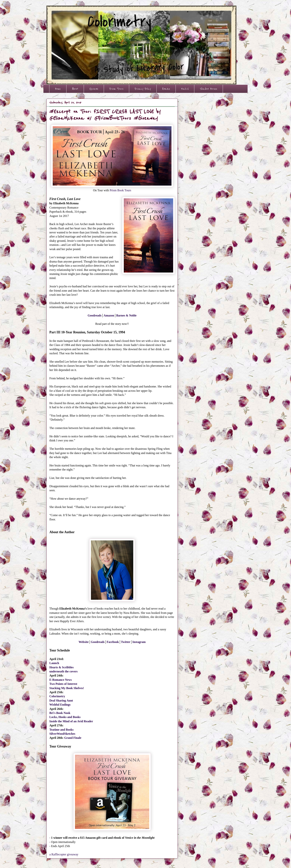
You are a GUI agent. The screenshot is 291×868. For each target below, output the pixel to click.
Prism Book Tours (120, 190)
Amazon (109, 315)
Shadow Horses (209, 89)
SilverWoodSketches (62, 734)
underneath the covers (63, 671)
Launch (54, 663)
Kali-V (185, 89)
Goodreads (94, 315)
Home (58, 89)
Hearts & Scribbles (62, 667)
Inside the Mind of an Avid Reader (71, 721)
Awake (166, 89)
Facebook (113, 642)
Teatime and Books (61, 730)
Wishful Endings (60, 705)
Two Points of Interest (63, 684)
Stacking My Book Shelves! (67, 688)
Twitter (126, 642)
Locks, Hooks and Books (65, 717)
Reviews (94, 89)
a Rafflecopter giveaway (64, 854)
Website (84, 642)
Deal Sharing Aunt (61, 700)
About (75, 89)
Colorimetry (57, 696)
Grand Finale (73, 738)
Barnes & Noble (126, 315)
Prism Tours (116, 89)
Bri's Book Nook (60, 713)
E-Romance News (61, 680)
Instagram (139, 642)
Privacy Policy (143, 89)
